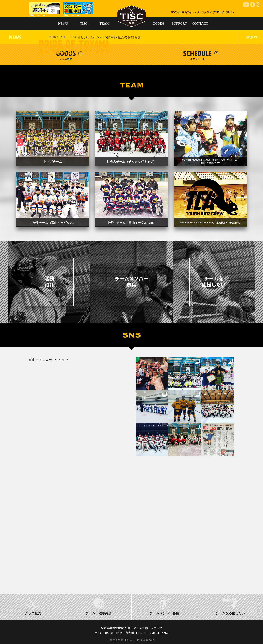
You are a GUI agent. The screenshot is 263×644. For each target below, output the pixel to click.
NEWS (63, 24)
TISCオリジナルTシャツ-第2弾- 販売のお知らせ (204, 37)
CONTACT (200, 24)
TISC (84, 24)
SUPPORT (179, 24)
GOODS (159, 24)
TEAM (104, 24)
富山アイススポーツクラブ (48, 360)
